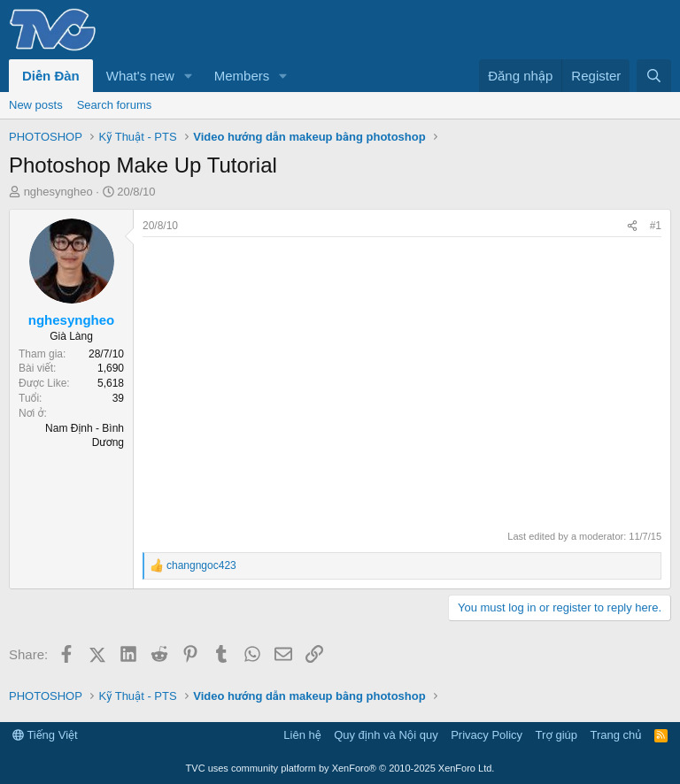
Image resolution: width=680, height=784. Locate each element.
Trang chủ (616, 735)
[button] (189, 76)
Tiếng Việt (45, 735)
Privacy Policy (487, 735)
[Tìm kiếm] (654, 76)
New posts (36, 105)
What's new (140, 76)
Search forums (115, 105)
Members (242, 76)
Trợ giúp (556, 735)
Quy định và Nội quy (386, 735)
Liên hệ (302, 735)
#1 (656, 226)
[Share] (632, 226)
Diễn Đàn (51, 76)
